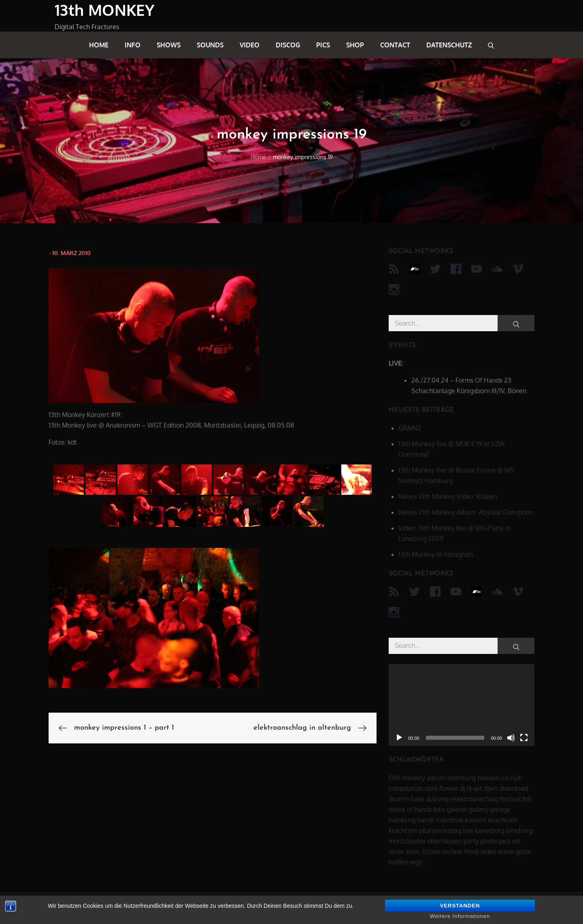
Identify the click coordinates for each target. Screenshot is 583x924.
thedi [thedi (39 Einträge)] (471, 852)
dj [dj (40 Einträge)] (462, 788)
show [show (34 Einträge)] (396, 852)
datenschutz (449, 45)
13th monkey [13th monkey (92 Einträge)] (407, 778)
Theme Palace (508, 908)
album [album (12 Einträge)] (436, 778)
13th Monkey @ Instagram (436, 554)
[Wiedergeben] (399, 738)
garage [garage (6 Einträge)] (500, 809)
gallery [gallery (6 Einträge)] (478, 809)
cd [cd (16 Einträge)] (505, 778)
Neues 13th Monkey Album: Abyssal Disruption (466, 512)
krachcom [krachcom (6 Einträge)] (503, 820)
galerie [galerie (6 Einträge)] (457, 809)
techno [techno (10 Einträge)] (452, 852)
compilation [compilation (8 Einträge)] (406, 788)
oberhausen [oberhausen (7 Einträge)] (445, 841)
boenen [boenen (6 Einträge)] (488, 778)
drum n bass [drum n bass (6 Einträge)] (406, 799)
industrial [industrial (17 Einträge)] (450, 820)
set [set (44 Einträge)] (517, 841)
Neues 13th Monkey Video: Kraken (448, 496)
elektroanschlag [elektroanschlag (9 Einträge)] (475, 799)
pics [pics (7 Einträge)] (505, 841)
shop (355, 45)
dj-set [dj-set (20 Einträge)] (474, 788)
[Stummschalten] (511, 738)
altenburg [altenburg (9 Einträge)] (461, 778)
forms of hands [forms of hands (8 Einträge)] (410, 809)
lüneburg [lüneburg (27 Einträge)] (519, 830)
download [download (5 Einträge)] (514, 788)
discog (288, 45)
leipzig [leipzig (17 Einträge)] (452, 830)
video (250, 45)
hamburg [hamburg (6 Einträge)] (402, 820)
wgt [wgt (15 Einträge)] (416, 862)
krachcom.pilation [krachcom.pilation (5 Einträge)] (415, 830)
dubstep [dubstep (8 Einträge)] (438, 799)
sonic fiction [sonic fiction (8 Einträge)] (423, 852)
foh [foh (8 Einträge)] (527, 799)
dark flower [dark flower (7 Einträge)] (442, 788)
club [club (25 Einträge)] (516, 778)
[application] (462, 705)
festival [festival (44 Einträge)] (510, 799)
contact (395, 45)
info (133, 45)
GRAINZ (410, 428)
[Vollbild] (524, 738)
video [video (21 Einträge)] (488, 852)
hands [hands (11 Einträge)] (426, 820)
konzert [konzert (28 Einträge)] (476, 820)
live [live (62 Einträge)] (468, 830)
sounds (210, 45)
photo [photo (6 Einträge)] (489, 841)
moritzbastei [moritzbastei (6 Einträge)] (407, 841)
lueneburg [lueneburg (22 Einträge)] (489, 830)
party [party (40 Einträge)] (471, 841)
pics (323, 45)
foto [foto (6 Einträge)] (439, 809)
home (99, 45)
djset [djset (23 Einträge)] (491, 788)
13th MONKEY (104, 10)
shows (169, 45)
